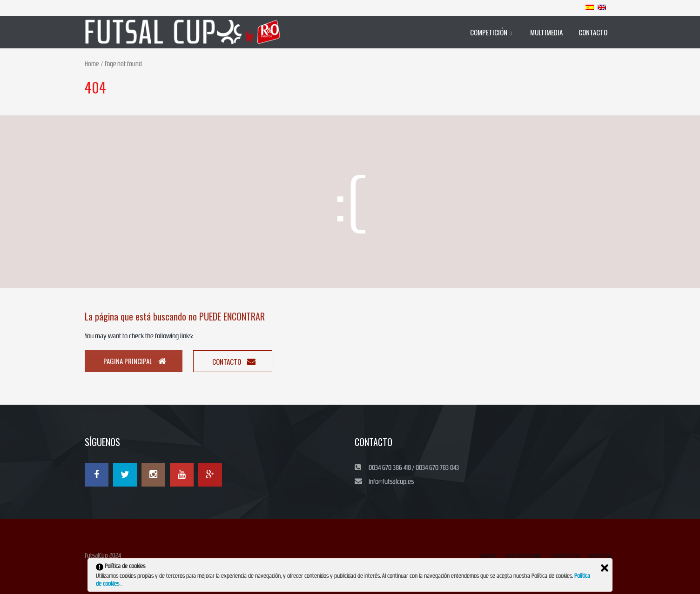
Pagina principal (135, 361)
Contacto (234, 361)
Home (92, 64)
